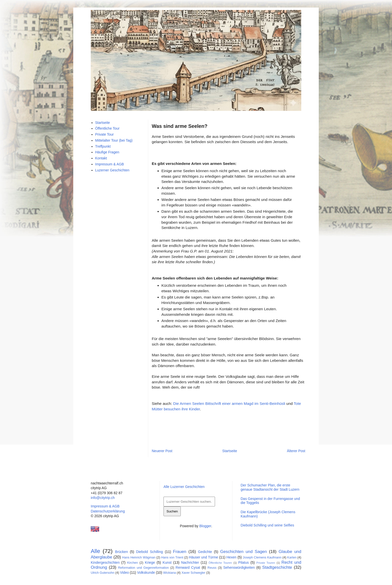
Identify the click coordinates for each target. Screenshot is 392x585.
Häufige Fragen (107, 152)
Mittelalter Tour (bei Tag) (114, 140)
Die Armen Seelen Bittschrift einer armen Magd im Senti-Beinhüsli (229, 403)
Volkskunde (146, 572)
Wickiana (169, 573)
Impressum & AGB (110, 164)
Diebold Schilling (149, 552)
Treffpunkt (103, 146)
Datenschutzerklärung (108, 511)
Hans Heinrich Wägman (139, 557)
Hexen (231, 557)
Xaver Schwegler (193, 573)
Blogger (205, 526)
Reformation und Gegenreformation (143, 568)
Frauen (180, 552)
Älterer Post (296, 451)
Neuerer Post (162, 451)
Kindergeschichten (105, 562)
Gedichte (205, 552)
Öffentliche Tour (107, 128)
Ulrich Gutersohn (103, 573)
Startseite (230, 451)
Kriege (150, 562)
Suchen (172, 511)
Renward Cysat (188, 567)
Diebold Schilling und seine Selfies (267, 525)
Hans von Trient (172, 557)
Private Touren (266, 563)
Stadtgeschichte (277, 567)
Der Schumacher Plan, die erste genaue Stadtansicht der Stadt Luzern (270, 487)
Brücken (121, 552)
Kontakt (101, 158)
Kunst (167, 562)
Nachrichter (190, 562)
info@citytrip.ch (103, 498)
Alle (95, 551)
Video (124, 572)
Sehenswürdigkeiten (239, 567)
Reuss (212, 568)
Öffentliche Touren (220, 563)
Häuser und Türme (204, 557)
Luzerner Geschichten (112, 170)
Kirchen (133, 563)
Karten (292, 557)
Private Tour (104, 134)
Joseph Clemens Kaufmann (262, 557)
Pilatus (243, 562)
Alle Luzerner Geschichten (184, 487)
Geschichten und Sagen (244, 552)
